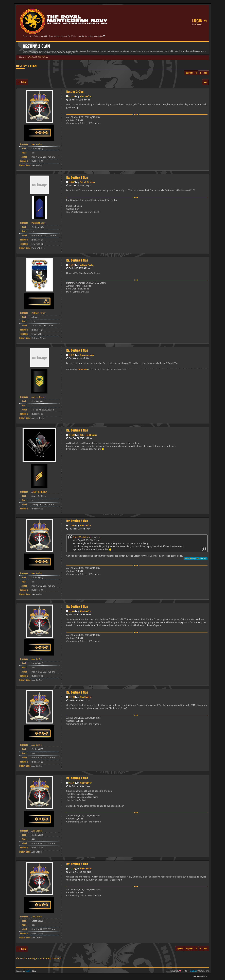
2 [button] (200, 73)
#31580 (71, 435)
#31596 (71, 526)
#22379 (71, 96)
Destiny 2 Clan (26, 66)
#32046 (71, 611)
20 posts (189, 73)
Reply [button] (22, 82)
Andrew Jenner (87, 355)
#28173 (71, 355)
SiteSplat (193, 971)
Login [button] (199, 21)
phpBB (28, 971)
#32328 (71, 869)
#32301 (71, 783)
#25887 (71, 182)
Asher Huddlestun (88, 435)
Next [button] (206, 73)
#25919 (71, 265)
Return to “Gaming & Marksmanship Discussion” (39, 959)
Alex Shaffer (86, 96)
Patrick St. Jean (87, 182)
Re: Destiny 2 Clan (77, 178)
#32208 (71, 697)
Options (180, 949)
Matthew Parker (87, 265)
